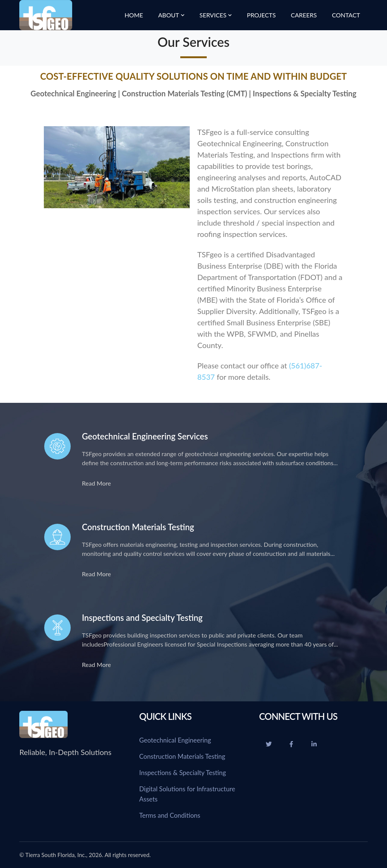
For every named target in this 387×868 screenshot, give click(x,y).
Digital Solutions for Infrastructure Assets (187, 794)
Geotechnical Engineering (175, 740)
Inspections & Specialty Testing (182, 773)
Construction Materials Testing (182, 756)
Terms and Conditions (170, 815)
